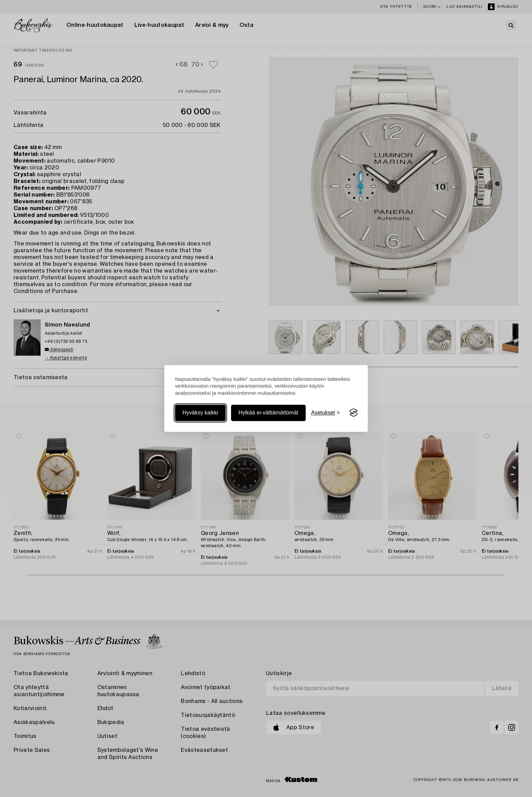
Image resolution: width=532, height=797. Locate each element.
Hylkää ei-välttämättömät (268, 413)
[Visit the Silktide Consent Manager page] (354, 413)
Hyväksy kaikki (200, 413)
